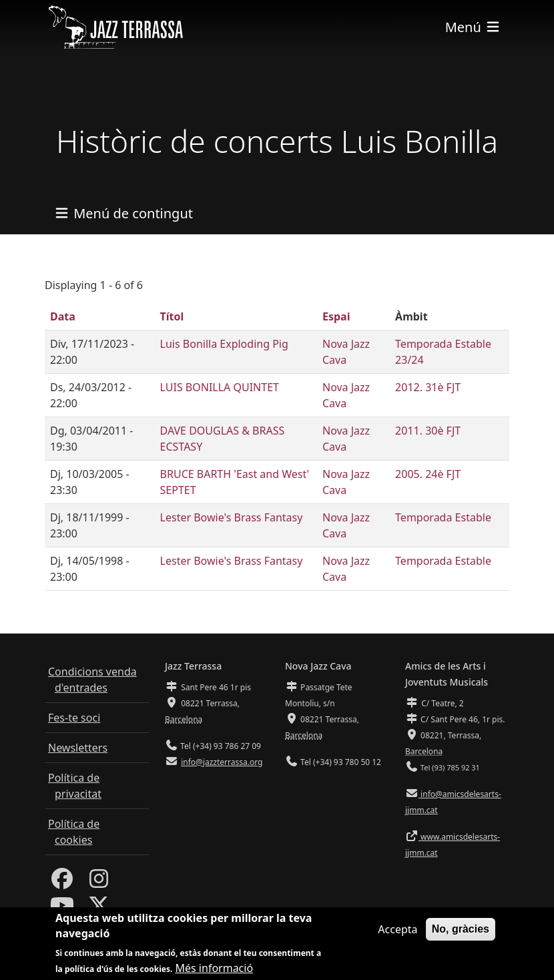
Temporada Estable (443, 517)
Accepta (397, 937)
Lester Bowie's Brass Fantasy (232, 517)
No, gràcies (461, 936)
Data (63, 316)
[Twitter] (99, 909)
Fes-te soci (74, 718)
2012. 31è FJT (428, 387)
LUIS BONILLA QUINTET (220, 387)
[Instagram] (99, 883)
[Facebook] (62, 883)
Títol (172, 316)
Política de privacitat (75, 786)
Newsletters (78, 748)
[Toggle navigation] (473, 27)
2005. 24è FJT (428, 474)
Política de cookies (74, 832)
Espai (336, 316)
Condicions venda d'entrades (92, 680)
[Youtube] (62, 909)
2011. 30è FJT (428, 431)
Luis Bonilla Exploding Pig (224, 344)
